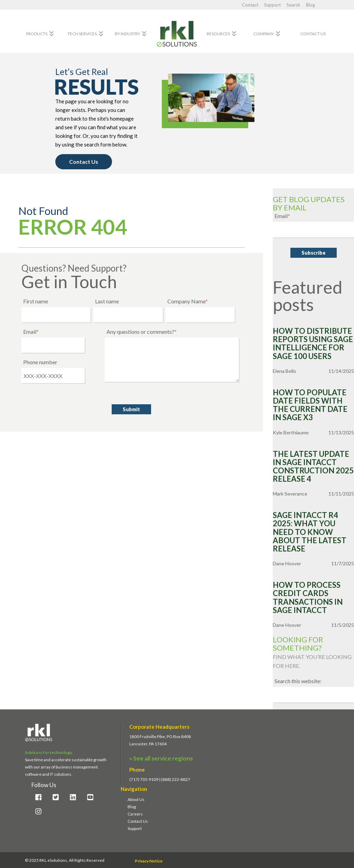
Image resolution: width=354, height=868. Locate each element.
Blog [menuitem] (132, 807)
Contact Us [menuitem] (138, 821)
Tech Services (86, 34)
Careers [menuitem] (135, 814)
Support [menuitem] (135, 828)
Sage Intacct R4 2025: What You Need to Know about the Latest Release (310, 532)
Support (273, 5)
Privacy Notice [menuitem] (149, 861)
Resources (222, 34)
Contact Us (313, 34)
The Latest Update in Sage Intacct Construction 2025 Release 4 (313, 467)
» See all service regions (161, 758)
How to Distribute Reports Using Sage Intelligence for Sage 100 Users (313, 344)
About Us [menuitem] (136, 799)
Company (268, 34)
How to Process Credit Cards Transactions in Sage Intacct (308, 598)
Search (294, 5)
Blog (310, 5)
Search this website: (298, 681)
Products (41, 34)
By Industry (132, 34)
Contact (251, 5)
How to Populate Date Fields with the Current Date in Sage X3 (310, 405)
